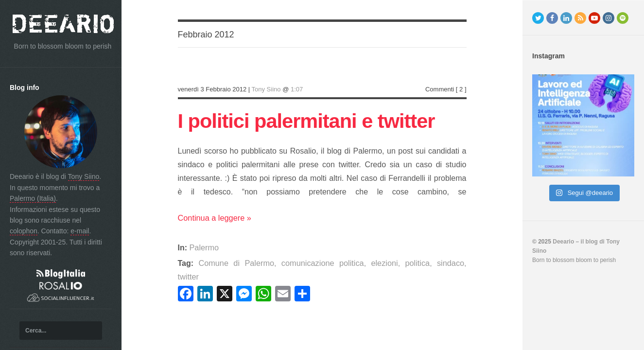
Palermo (204, 249)
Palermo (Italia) (33, 198)
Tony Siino (84, 176)
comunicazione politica (308, 264)
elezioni (365, 264)
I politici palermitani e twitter (314, 120)
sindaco (424, 264)
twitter (452, 264)
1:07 (297, 89)
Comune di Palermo (230, 264)
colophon (24, 231)
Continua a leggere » (214, 219)
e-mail (80, 231)
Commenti (440, 89)
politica (394, 264)
